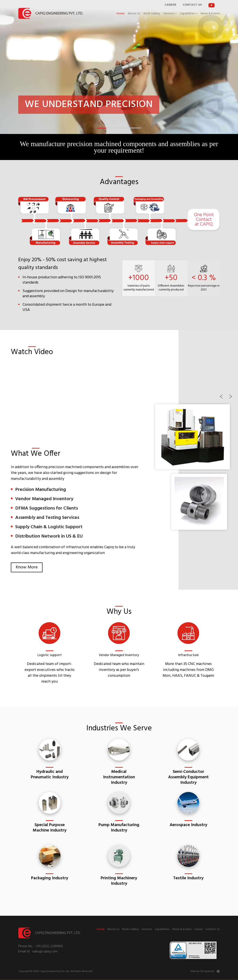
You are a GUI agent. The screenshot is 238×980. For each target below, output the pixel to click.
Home (121, 14)
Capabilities (189, 14)
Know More (27, 567)
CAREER (170, 5)
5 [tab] (134, 130)
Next (234, 399)
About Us (134, 14)
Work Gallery (152, 14)
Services (170, 14)
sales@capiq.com (44, 952)
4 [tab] (126, 130)
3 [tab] (117, 130)
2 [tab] (108, 130)
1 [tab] (100, 130)
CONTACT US (192, 5)
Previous (224, 399)
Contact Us (213, 929)
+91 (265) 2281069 (49, 946)
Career (198, 929)
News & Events (210, 14)
